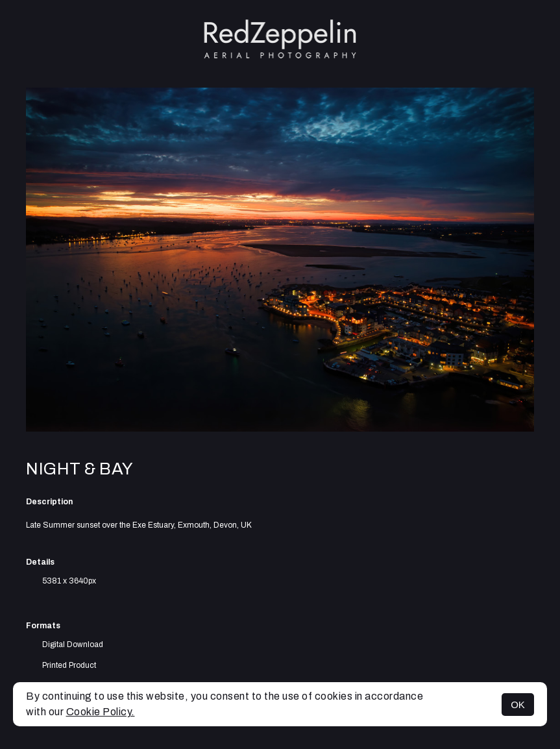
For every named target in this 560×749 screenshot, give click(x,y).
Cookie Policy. (101, 712)
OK (518, 705)
